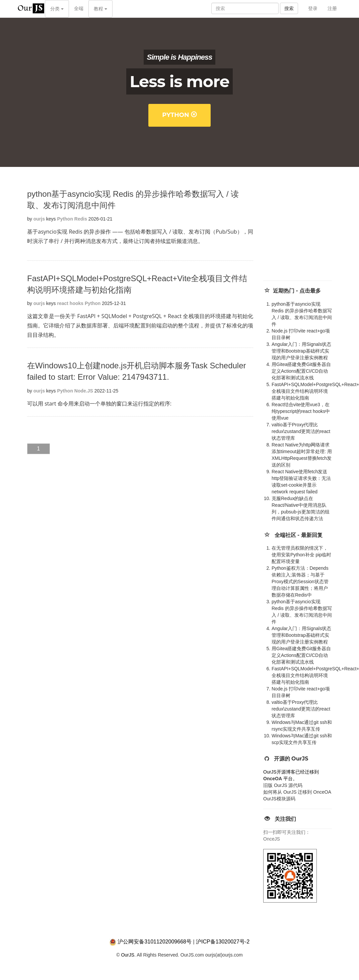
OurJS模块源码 (279, 799)
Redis (81, 219)
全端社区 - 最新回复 (299, 535)
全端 (79, 8)
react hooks (70, 303)
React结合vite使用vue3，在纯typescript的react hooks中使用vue (301, 411)
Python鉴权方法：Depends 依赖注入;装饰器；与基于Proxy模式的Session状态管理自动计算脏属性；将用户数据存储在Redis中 (300, 581)
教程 (100, 9)
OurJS (128, 955)
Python (179, 115)
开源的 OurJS (291, 759)
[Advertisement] (307, 230)
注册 (332, 8)
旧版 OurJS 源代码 (283, 785)
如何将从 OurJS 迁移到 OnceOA (297, 792)
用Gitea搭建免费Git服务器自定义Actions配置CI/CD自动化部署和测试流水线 (301, 371)
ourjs (39, 219)
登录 (313, 8)
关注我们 (285, 819)
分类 (57, 9)
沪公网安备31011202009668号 (155, 942)
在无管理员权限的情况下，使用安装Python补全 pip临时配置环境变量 (301, 555)
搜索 (289, 8)
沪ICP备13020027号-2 (223, 942)
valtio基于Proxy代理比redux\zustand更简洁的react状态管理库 (301, 431)
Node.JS (84, 391)
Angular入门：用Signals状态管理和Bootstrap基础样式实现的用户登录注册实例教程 (301, 351)
